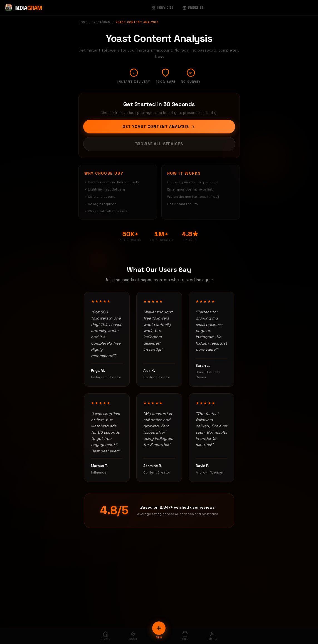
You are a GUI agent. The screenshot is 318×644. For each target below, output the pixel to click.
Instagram (102, 22)
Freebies (193, 8)
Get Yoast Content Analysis (159, 126)
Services (162, 8)
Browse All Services (159, 144)
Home (83, 22)
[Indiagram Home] (23, 8)
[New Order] (159, 628)
